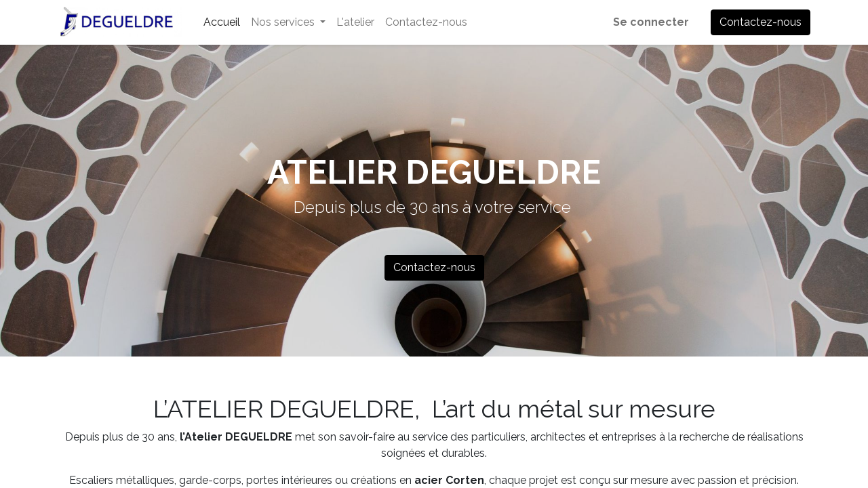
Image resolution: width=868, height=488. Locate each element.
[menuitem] (222, 22)
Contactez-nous (761, 22)
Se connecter (651, 22)
